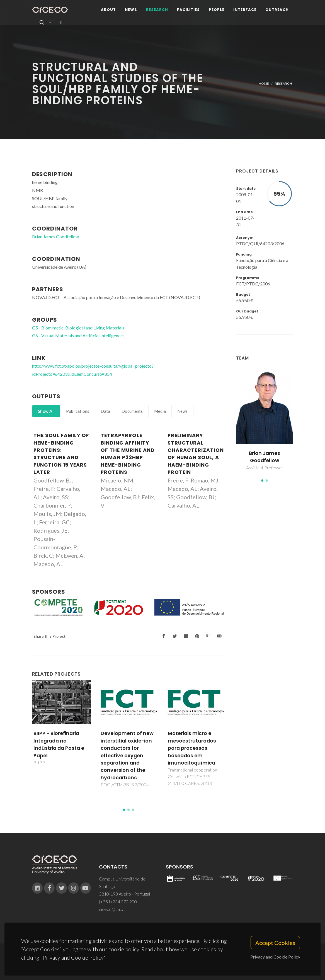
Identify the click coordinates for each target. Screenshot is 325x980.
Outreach (277, 10)
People (217, 10)
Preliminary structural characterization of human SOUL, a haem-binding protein (196, 454)
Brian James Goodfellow (265, 457)
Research (157, 10)
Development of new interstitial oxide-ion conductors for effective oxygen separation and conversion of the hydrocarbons (127, 755)
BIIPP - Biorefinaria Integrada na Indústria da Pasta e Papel (59, 744)
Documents (132, 411)
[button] (262, 481)
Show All (46, 411)
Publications (78, 411)
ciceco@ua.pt (112, 909)
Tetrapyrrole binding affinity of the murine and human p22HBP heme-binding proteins (128, 454)
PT (51, 22)
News (131, 10)
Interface (245, 10)
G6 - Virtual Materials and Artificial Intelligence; (78, 335)
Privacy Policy (162, 965)
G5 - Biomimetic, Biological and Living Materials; (79, 328)
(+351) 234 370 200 (118, 902)
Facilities (188, 10)
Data (105, 411)
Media (160, 411)
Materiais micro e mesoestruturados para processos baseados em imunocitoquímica (192, 748)
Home (264, 83)
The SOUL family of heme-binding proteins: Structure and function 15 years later (61, 454)
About (108, 10)
